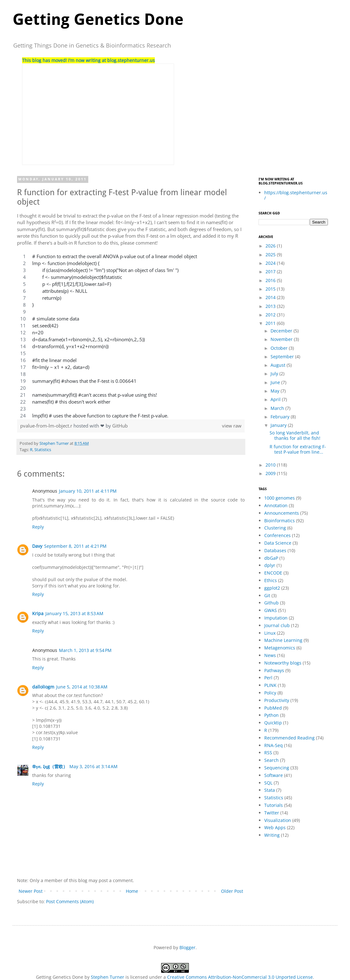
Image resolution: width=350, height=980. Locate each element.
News (270, 655)
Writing (272, 835)
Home (132, 891)
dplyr (270, 565)
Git (267, 595)
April (276, 399)
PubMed (273, 708)
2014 (271, 297)
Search (271, 760)
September (283, 357)
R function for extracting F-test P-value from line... (298, 449)
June (276, 382)
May (276, 391)
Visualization (278, 820)
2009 (271, 473)
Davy (37, 546)
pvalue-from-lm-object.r (47, 426)
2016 (271, 280)
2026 (271, 246)
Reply (38, 527)
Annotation (276, 505)
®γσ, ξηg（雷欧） (50, 766)
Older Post (232, 891)
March (278, 408)
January (279, 425)
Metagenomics (280, 648)
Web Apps (275, 827)
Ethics (271, 580)
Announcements (282, 513)
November (282, 339)
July (275, 374)
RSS (268, 753)
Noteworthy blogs (283, 663)
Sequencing (277, 768)
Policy (270, 693)
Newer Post (31, 891)
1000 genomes (280, 498)
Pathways (274, 670)
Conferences (277, 535)
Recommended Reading (289, 738)
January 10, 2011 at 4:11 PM (88, 491)
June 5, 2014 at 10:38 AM (82, 687)
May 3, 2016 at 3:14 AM (93, 766)
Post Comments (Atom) (70, 901)
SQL (268, 783)
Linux (270, 633)
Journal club (277, 625)
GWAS (271, 610)
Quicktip (273, 723)
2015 (271, 289)
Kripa (38, 613)
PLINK (270, 685)
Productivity (277, 700)
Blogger (187, 947)
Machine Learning (283, 640)
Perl (268, 678)
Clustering (275, 528)
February (281, 417)
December (282, 331)
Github (271, 603)
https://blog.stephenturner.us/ (296, 195)
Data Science (278, 543)
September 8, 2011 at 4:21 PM (75, 546)
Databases (275, 550)
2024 (271, 263)
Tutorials (274, 805)
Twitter (272, 813)
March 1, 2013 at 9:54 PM (85, 650)
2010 (271, 465)
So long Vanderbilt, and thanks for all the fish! (295, 435)
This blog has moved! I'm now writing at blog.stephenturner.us (88, 60)
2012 (271, 315)
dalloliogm (43, 687)
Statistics (43, 450)
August (279, 365)
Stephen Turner (55, 443)
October (280, 348)
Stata (270, 790)
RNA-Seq (274, 745)
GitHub (120, 426)
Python (271, 715)
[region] (131, 336)
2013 (271, 306)
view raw (232, 426)
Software (274, 775)
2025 (271, 255)
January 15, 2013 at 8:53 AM (74, 613)
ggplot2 (272, 588)
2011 (271, 323)
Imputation (276, 618)
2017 (271, 272)
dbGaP (271, 558)
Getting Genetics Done (98, 19)
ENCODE (273, 573)
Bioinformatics (280, 521)
